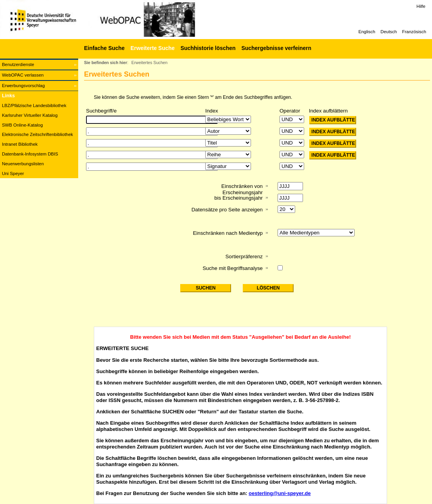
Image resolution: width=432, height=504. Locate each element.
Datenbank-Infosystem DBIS (30, 154)
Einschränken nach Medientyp (228, 233)
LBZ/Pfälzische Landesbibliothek (34, 105)
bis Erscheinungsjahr (238, 198)
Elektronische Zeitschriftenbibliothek (38, 134)
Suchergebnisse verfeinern (276, 48)
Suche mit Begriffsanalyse (233, 268)
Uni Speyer (13, 173)
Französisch (414, 32)
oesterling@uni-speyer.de (280, 493)
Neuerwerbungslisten (23, 164)
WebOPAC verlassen (23, 75)
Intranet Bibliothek (20, 144)
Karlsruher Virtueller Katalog (30, 115)
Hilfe (421, 6)
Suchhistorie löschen (208, 48)
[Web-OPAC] (117, 20)
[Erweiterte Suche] (152, 48)
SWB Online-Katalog (22, 125)
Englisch (367, 32)
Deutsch (389, 32)
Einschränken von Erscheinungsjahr (242, 189)
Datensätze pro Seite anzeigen (227, 210)
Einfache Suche (104, 48)
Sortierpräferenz (244, 256)
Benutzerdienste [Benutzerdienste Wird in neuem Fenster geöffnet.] (18, 64)
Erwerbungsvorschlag (23, 86)
